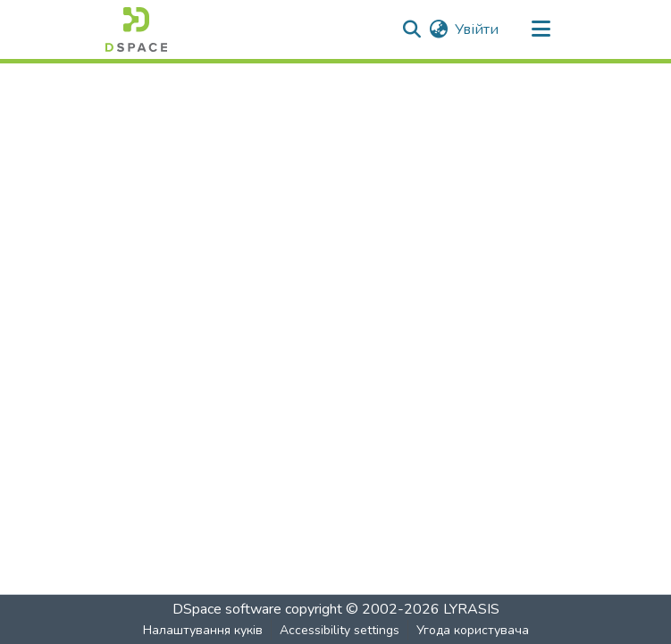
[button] (136, 29)
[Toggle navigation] (541, 29)
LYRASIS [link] (471, 609)
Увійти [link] (477, 29)
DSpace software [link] (227, 609)
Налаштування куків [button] (203, 630)
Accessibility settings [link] (340, 630)
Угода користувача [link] (473, 630)
